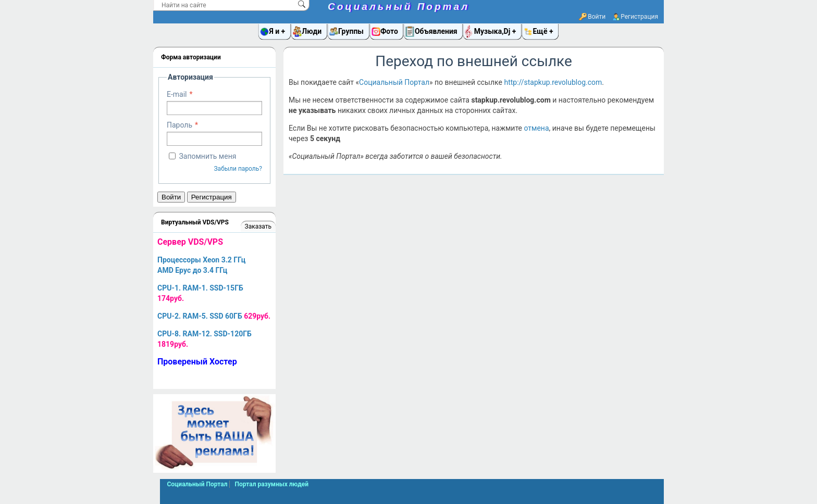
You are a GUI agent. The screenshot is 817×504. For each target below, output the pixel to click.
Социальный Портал (399, 7)
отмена (536, 128)
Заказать (258, 226)
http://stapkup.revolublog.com (553, 82)
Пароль (180, 125)
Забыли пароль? (238, 169)
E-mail (177, 94)
